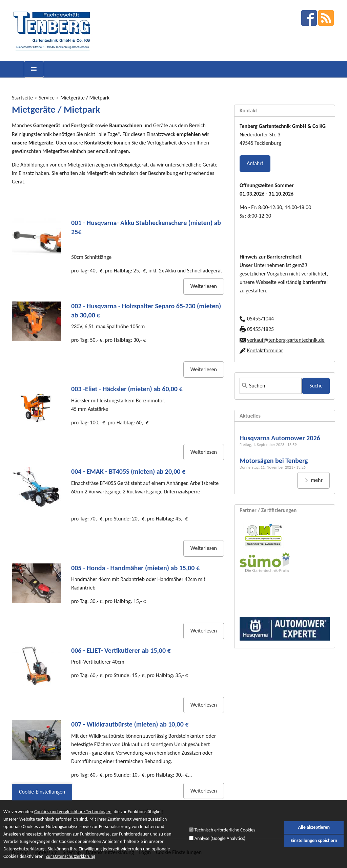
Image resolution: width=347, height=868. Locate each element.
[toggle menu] (34, 69)
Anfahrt (255, 163)
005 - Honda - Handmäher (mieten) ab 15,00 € (135, 568)
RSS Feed (326, 18)
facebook (309, 18)
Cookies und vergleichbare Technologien (73, 816)
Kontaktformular (265, 350)
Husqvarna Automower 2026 (280, 438)
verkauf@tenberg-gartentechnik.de (286, 340)
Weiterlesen (204, 286)
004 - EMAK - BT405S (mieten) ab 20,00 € (128, 471)
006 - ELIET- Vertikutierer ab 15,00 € (121, 650)
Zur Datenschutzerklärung (70, 861)
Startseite (22, 98)
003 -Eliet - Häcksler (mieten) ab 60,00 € (127, 389)
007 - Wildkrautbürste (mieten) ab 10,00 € (130, 724)
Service (47, 98)
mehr (316, 480)
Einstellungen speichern (314, 844)
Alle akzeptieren (314, 831)
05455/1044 (260, 319)
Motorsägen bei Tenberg (274, 461)
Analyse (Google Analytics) (220, 842)
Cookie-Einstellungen (42, 796)
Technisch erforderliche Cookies (225, 834)
